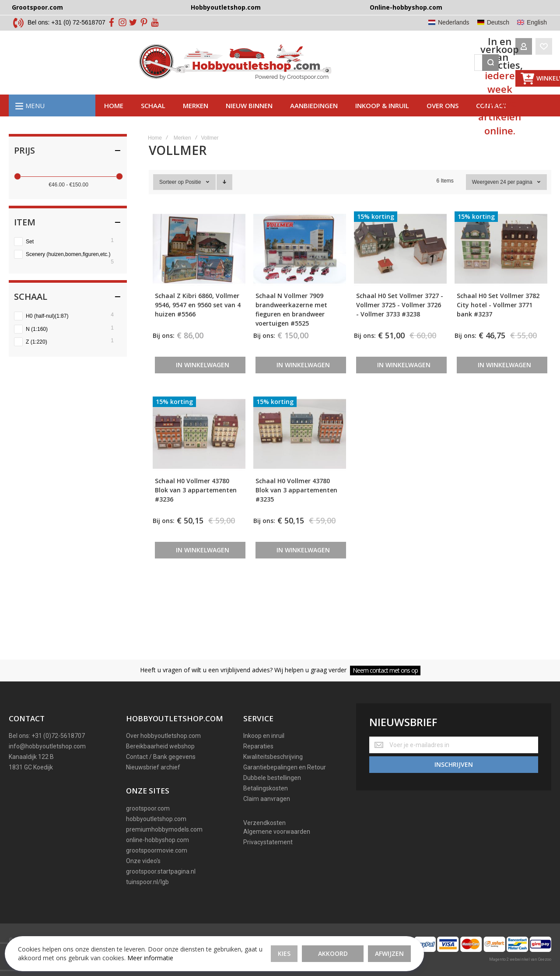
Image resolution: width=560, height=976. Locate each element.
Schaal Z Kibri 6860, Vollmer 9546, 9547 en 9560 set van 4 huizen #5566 (198, 320)
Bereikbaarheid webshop (160, 746)
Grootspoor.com (37, 7)
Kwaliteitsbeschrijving (273, 757)
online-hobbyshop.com (157, 840)
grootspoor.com (148, 808)
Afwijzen (280, 941)
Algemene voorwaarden (277, 832)
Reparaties (258, 746)
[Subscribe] (454, 762)
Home (114, 120)
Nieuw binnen (249, 120)
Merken (196, 120)
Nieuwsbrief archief (153, 767)
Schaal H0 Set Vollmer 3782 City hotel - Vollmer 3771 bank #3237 (498, 320)
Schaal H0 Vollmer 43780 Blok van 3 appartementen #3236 (196, 505)
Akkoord (224, 941)
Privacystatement (268, 842)
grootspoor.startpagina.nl (161, 871)
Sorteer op (171, 197)
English (537, 22)
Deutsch (498, 22)
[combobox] (313, 70)
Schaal (153, 120)
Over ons (443, 120)
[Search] (401, 70)
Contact (492, 120)
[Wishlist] (455, 70)
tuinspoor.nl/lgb (147, 882)
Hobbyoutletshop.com (226, 7)
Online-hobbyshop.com (406, 7)
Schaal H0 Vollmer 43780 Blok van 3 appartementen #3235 (296, 505)
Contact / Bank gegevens (161, 757)
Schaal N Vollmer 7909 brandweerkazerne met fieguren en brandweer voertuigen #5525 (291, 325)
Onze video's (143, 861)
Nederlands (454, 22)
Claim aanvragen (267, 799)
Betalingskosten (266, 788)
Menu (35, 120)
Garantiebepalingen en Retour (285, 767)
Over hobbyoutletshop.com (163, 736)
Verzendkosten (264, 823)
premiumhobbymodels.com (164, 829)
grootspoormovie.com (157, 850)
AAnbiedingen (314, 120)
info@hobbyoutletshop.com (47, 746)
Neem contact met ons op (385, 670)
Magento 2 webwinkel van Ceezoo (520, 959)
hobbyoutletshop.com (156, 819)
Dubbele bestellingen (272, 778)
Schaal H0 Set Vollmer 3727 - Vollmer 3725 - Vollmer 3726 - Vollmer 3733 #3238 (400, 320)
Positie (194, 197)
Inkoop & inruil (382, 120)
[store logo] (106, 70)
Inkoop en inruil (264, 736)
